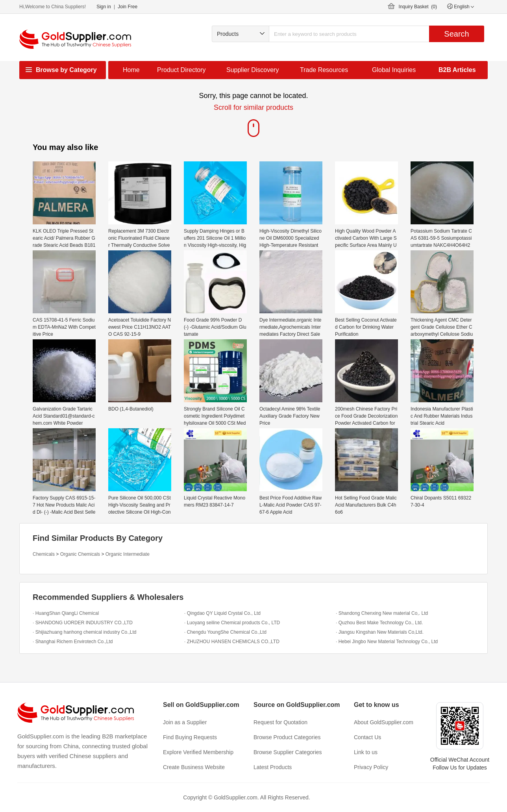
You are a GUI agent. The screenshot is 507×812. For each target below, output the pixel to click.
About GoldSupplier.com (384, 722)
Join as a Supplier (185, 722)
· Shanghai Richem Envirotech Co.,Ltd (73, 642)
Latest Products (273, 767)
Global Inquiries (394, 70)
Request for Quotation (280, 722)
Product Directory (181, 70)
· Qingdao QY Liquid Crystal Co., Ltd (222, 613)
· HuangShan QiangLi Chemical (66, 613)
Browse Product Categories (287, 737)
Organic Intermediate (128, 554)
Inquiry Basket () (418, 7)
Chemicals (44, 554)
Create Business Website (194, 767)
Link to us (366, 752)
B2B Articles (457, 70)
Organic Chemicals (80, 554)
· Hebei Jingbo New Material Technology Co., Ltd (387, 642)
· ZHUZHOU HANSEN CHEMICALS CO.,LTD (232, 642)
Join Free (128, 7)
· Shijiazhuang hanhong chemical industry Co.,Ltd (85, 632)
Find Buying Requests (190, 737)
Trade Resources (324, 70)
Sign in (104, 7)
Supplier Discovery (253, 70)
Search (456, 34)
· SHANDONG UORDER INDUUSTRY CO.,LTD (83, 623)
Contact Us (367, 737)
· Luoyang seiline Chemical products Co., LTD (232, 623)
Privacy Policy (371, 767)
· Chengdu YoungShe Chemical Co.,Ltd (225, 632)
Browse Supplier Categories (288, 752)
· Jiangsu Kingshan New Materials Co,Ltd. (380, 632)
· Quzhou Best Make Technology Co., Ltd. (379, 623)
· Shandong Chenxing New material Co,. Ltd (382, 613)
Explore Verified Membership (198, 752)
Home (131, 70)
